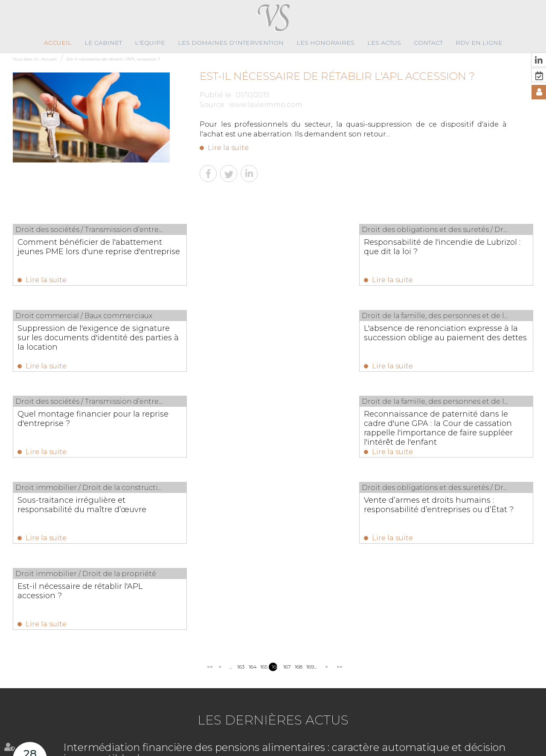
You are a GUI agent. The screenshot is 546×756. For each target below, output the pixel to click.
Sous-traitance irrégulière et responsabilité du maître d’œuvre (82, 421)
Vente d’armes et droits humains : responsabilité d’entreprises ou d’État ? (273, 426)
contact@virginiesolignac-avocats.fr (360, 709)
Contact (428, 43)
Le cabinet (103, 43)
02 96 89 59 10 (308, 700)
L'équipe (150, 43)
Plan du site (316, 747)
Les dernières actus (273, 551)
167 (286, 497)
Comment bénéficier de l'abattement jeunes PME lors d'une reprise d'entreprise (86, 252)
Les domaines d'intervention (231, 43)
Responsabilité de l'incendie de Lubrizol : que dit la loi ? (261, 247)
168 (298, 497)
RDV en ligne (479, 43)
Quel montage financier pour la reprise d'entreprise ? (262, 334)
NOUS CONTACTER (497, 702)
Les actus (384, 43)
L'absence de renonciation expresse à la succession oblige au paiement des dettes (87, 339)
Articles (391, 747)
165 (263, 497)
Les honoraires (325, 43)
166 (274, 497)
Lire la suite (228, 148)
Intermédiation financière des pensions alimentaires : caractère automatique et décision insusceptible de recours (285, 584)
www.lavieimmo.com (266, 105)
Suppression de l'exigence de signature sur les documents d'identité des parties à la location (449, 252)
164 (251, 497)
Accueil (58, 43)
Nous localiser (496, 720)
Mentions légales (356, 747)
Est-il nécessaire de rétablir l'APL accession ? (113, 59)
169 (309, 497)
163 (240, 497)
